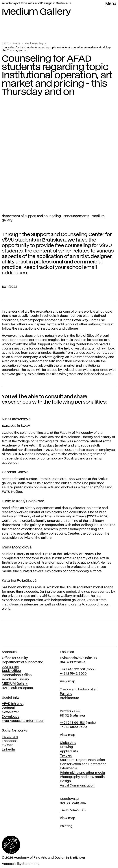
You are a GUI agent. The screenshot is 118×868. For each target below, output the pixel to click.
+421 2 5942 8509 (73, 810)
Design (65, 781)
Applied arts (69, 751)
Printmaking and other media (82, 773)
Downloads (11, 717)
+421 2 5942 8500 (73, 674)
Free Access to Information (23, 721)
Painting (66, 694)
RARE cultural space (17, 688)
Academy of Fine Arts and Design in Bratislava (37, 3)
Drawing (66, 747)
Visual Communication (77, 786)
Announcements (76, 216)
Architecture (70, 698)
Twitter (7, 745)
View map (68, 681)
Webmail (9, 708)
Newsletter (10, 712)
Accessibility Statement (20, 864)
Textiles (66, 756)
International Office (17, 675)
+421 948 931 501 (72, 669)
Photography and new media (82, 777)
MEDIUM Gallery (15, 684)
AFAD (5, 44)
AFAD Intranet (13, 704)
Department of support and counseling (31, 216)
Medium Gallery (34, 44)
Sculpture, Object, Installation (82, 760)
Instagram (10, 737)
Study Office (11, 671)
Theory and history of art (79, 690)
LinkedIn (8, 750)
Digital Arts (68, 743)
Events (16, 44)
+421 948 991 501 (73, 723)
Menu (111, 4)
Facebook (10, 741)
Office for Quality (15, 658)
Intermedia (68, 768)
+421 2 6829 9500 (73, 727)
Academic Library (15, 679)
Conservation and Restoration (83, 764)
